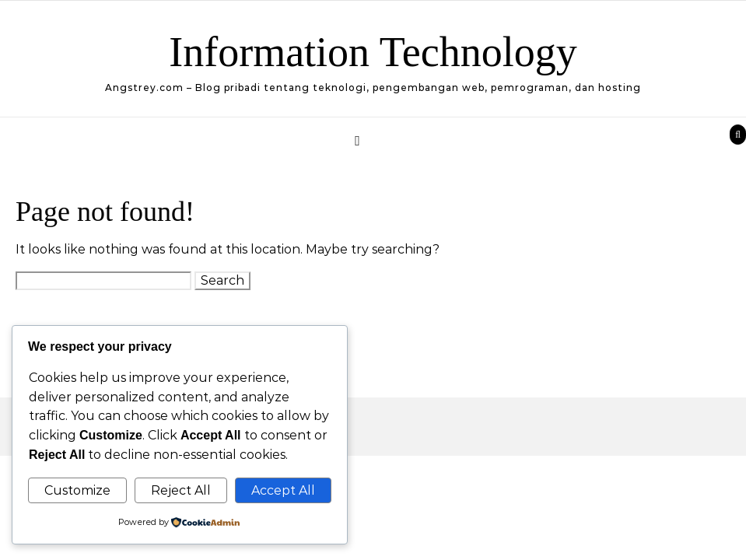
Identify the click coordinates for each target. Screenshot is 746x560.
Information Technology (373, 52)
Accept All (283, 490)
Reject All (181, 490)
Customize (77, 490)
